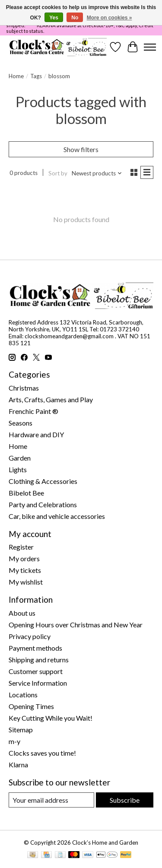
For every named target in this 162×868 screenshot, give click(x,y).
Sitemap (21, 730)
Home (16, 76)
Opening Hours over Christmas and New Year (76, 625)
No (75, 18)
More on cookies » (110, 18)
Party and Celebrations (43, 504)
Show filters (81, 149)
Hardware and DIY (36, 434)
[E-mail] (51, 800)
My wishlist (26, 582)
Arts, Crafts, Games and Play (51, 399)
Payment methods (35, 648)
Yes (54, 18)
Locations (23, 695)
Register (21, 547)
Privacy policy (30, 636)
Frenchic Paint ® (33, 411)
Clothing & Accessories (43, 481)
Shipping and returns (39, 660)
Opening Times (31, 706)
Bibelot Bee (26, 493)
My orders (24, 558)
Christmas (24, 388)
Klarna (18, 765)
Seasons (21, 423)
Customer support (36, 671)
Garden (20, 458)
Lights (18, 469)
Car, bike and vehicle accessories (57, 516)
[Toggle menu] (150, 47)
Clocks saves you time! (42, 753)
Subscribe (125, 800)
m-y (14, 741)
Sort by (58, 173)
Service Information (38, 683)
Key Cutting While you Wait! (51, 718)
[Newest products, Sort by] (97, 173)
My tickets (25, 570)
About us (22, 613)
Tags (36, 76)
